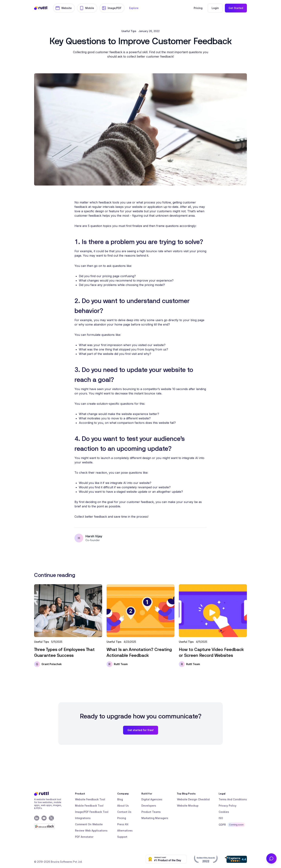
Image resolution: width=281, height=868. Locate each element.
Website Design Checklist (193, 799)
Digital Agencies (152, 799)
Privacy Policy (228, 806)
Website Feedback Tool (90, 799)
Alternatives (125, 831)
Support (122, 837)
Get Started (236, 8)
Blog (120, 799)
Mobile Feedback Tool (89, 806)
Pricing (122, 818)
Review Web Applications (91, 831)
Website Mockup (188, 806)
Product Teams (151, 812)
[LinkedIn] (37, 818)
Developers (149, 806)
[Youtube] (44, 818)
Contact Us (124, 812)
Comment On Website (89, 824)
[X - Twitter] (51, 818)
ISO (221, 818)
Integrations (83, 818)
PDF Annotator (84, 837)
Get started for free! (141, 730)
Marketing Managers (155, 818)
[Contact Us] (271, 858)
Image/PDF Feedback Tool (92, 812)
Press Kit (123, 824)
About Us (123, 806)
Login (215, 8)
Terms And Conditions (233, 799)
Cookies (224, 812)
